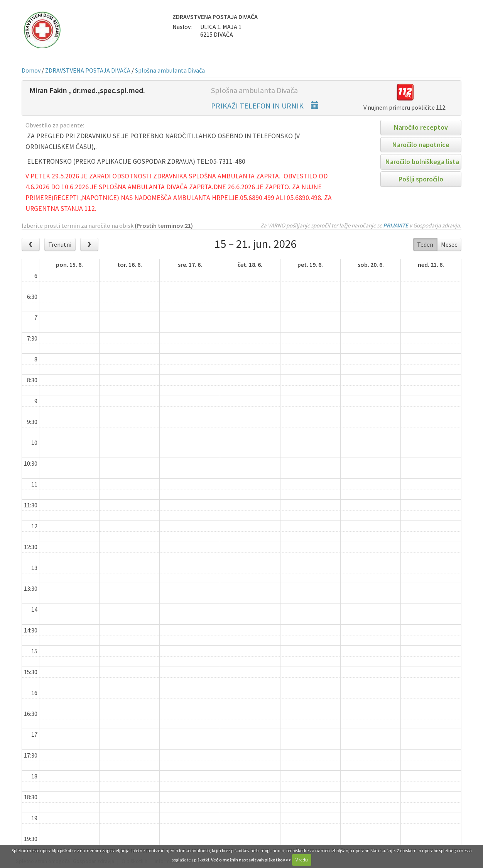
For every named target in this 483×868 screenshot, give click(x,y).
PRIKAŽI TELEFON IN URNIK (265, 106)
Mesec (449, 244)
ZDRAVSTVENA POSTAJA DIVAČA (88, 70)
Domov (31, 70)
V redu (302, 860)
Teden (425, 244)
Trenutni (60, 244)
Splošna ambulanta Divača (170, 70)
